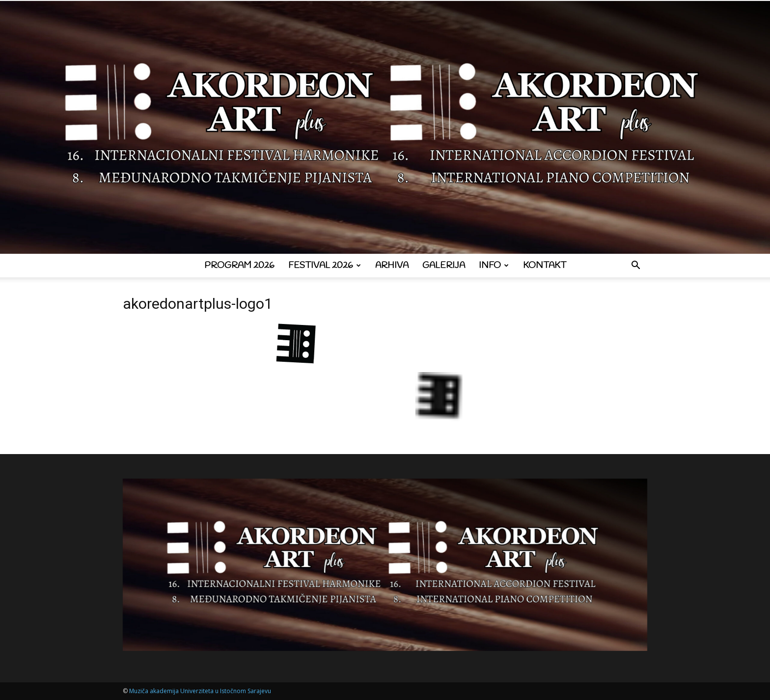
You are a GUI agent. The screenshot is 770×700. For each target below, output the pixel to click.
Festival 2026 (325, 266)
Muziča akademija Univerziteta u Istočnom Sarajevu (200, 691)
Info (494, 266)
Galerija (444, 266)
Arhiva (392, 266)
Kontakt (545, 266)
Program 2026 (239, 266)
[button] (635, 266)
